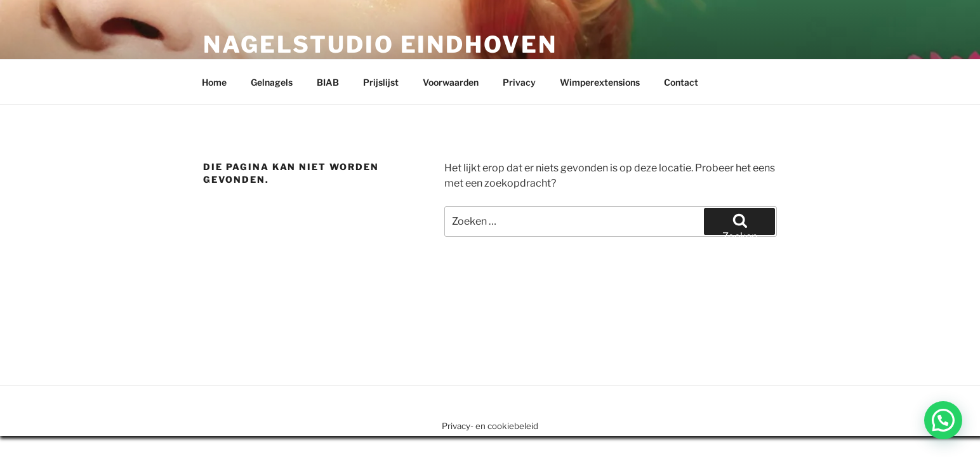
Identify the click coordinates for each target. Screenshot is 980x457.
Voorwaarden (451, 82)
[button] (943, 420)
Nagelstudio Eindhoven (380, 44)
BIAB (328, 82)
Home (214, 82)
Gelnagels (272, 82)
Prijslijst (381, 82)
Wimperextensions (600, 82)
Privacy (519, 82)
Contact (681, 82)
